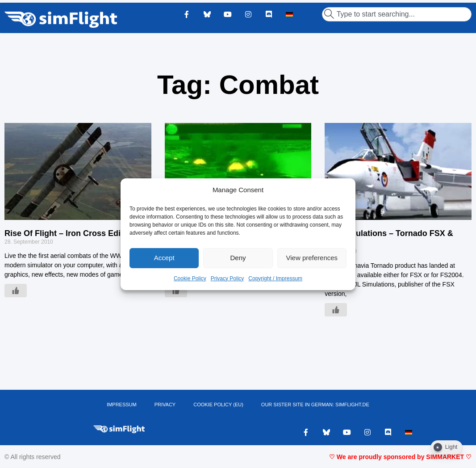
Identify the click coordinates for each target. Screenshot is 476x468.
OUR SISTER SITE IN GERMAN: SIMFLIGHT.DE (315, 405)
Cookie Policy (190, 278)
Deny (238, 258)
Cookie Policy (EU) (218, 405)
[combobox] (397, 14)
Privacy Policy (228, 278)
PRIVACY (165, 405)
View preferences (312, 258)
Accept (164, 258)
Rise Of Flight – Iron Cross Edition (70, 233)
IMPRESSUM (122, 405)
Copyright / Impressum (275, 278)
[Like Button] (16, 291)
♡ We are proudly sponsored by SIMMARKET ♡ (400, 457)
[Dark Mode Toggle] (447, 447)
